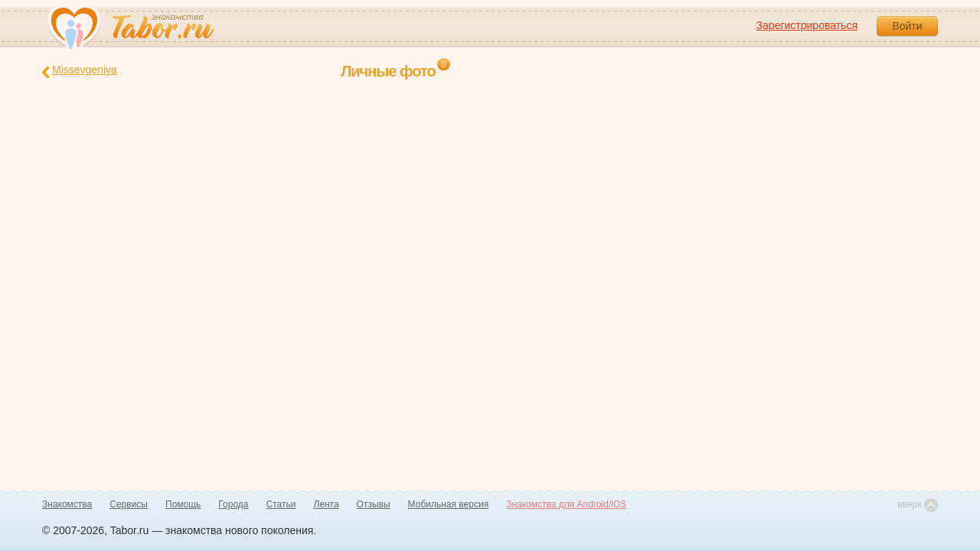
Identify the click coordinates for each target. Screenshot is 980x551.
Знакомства (67, 504)
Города (233, 504)
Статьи (281, 504)
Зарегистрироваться (807, 25)
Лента (326, 504)
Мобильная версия (449, 504)
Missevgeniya (80, 71)
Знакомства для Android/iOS (566, 504)
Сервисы (129, 504)
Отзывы (374, 504)
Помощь (183, 504)
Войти (907, 26)
